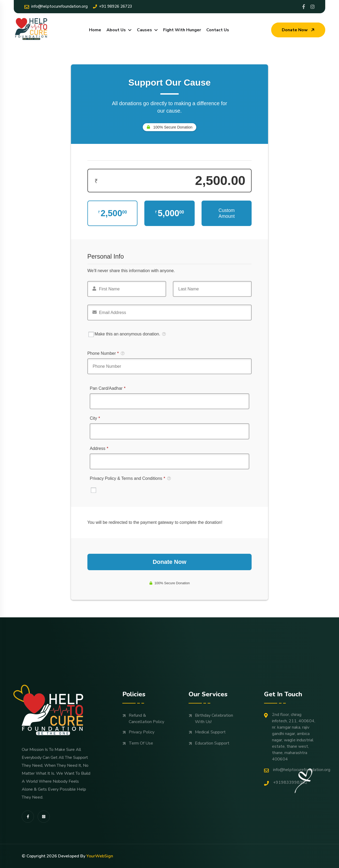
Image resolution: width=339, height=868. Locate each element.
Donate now (299, 30)
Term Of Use (141, 743)
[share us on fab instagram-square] (44, 817)
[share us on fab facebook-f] (28, 817)
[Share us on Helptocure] (313, 7)
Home (95, 30)
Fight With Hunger (182, 30)
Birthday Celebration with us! (214, 719)
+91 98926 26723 (113, 6)
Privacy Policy (142, 732)
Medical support (210, 732)
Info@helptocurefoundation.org (56, 6)
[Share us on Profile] (304, 7)
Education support (212, 743)
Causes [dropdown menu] (144, 30)
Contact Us (218, 30)
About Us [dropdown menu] (116, 30)
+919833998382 (286, 783)
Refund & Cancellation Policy (146, 719)
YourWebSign (100, 856)
